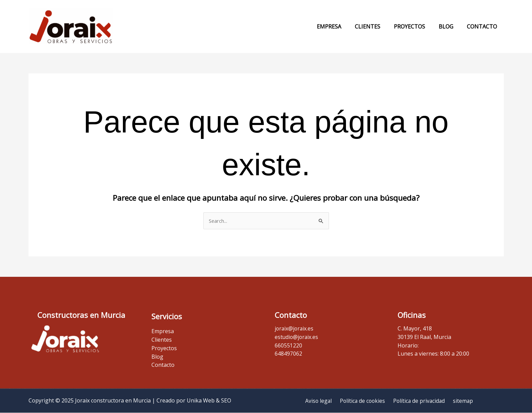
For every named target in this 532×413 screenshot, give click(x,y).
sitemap (461, 401)
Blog (450, 26)
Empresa (341, 26)
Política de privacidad (419, 401)
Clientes (377, 26)
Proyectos (416, 26)
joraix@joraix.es (295, 329)
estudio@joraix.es (297, 337)
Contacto (483, 26)
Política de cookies (363, 401)
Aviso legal (321, 401)
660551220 (288, 345)
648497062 (288, 354)
